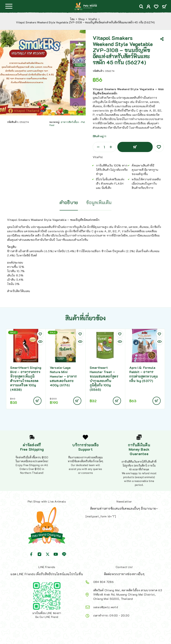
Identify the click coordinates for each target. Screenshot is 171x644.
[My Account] (149, 7)
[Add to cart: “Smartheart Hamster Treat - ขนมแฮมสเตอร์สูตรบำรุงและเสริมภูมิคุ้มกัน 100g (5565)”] (117, 401)
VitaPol (93, 19)
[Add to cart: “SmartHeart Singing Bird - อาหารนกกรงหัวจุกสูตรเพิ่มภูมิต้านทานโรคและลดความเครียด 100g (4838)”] (37, 401)
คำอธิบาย (69, 202)
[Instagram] (39, 554)
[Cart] (164, 7)
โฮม (72, 19)
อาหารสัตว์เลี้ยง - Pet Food (67, 123)
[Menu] (9, 6)
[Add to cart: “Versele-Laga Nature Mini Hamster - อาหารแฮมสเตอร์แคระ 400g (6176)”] (77, 401)
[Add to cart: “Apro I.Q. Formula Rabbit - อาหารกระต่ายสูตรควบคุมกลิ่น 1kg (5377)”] (157, 401)
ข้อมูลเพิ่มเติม (99, 202)
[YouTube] (56, 554)
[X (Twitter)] (48, 554)
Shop (81, 19)
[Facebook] (31, 554)
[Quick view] (40, 342)
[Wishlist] (156, 7)
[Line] (64, 554)
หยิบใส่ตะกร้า (135, 147)
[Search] (141, 7)
